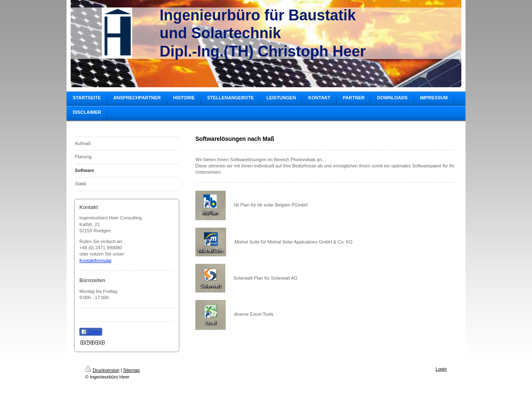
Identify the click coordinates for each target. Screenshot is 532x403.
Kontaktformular (95, 260)
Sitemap (131, 370)
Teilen (91, 332)
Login (441, 369)
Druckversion (102, 370)
